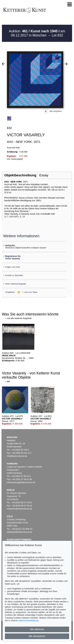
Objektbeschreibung (20, 175)
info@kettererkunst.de (17, 456)
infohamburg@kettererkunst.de (21, 482)
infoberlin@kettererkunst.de (19, 509)
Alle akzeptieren (37, 636)
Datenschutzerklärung (28, 620)
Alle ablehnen (37, 629)
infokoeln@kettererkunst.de (19, 532)
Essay (44, 175)
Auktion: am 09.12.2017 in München (37, 33)
